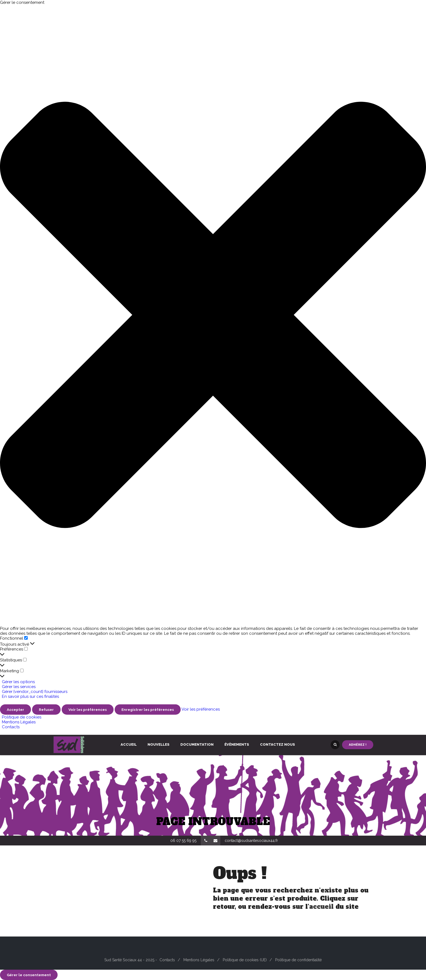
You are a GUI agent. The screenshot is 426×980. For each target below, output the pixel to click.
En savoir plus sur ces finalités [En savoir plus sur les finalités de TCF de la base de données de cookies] (30, 696)
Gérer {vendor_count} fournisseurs (35, 692)
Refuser (46, 710)
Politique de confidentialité (298, 960)
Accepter (15, 710)
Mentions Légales (19, 722)
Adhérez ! (358, 745)
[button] (213, 315)
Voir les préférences (88, 710)
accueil (321, 907)
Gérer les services (19, 687)
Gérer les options (18, 682)
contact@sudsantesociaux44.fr (251, 841)
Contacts (11, 727)
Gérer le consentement (29, 975)
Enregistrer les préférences (148, 710)
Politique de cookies (22, 717)
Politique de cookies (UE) (245, 960)
